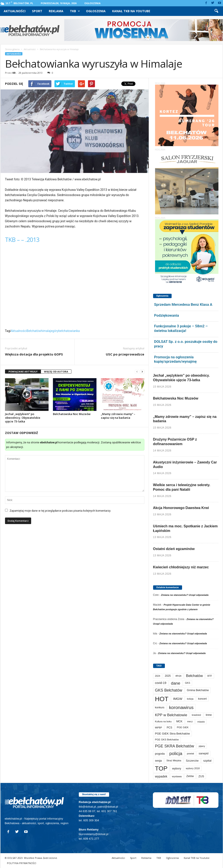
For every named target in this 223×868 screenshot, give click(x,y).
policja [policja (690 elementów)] (176, 753)
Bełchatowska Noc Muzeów (72, 414)
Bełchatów (34, 331)
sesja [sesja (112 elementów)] (158, 761)
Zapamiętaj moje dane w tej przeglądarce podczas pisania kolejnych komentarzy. (60, 511)
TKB (75, 11)
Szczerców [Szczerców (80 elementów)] (192, 761)
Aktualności (15, 11)
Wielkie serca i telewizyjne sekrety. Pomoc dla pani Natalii (182, 487)
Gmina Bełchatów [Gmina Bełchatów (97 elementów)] (198, 690)
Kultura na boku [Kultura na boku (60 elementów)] (163, 721)
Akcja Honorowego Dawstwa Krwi (181, 508)
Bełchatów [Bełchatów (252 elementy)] (194, 676)
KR (14, 73)
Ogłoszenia (92, 3)
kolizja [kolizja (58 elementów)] (190, 699)
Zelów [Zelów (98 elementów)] (190, 776)
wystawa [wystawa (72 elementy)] (177, 776)
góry (55, 331)
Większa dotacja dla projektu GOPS (34, 354)
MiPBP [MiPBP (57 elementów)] (159, 728)
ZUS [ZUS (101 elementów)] (201, 776)
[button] (216, 11)
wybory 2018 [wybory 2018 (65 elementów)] (193, 768)
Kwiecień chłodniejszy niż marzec (181, 567)
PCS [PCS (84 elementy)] (169, 728)
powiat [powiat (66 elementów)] (190, 754)
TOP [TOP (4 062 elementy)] (161, 768)
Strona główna (12, 49)
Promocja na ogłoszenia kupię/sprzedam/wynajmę (176, 359)
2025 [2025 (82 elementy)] (168, 676)
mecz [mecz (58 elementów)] (190, 721)
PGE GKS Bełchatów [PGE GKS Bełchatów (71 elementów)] (167, 739)
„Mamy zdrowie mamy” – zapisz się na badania (118, 416)
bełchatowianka (69, 331)
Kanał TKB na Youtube (131, 11)
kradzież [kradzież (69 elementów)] (197, 715)
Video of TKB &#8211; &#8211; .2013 (75, 287)
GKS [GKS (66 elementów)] (188, 683)
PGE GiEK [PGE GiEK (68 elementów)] (183, 727)
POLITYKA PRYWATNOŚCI (22, 863)
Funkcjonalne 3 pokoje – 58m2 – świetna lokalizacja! (181, 328)
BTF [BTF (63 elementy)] (210, 676)
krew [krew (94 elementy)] (209, 715)
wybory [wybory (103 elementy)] (177, 768)
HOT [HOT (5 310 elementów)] (162, 699)
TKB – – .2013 (22, 240)
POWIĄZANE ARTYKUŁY (23, 372)
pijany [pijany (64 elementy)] (202, 746)
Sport (37, 11)
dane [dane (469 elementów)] (176, 683)
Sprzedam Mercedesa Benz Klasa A (183, 304)
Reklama (56, 11)
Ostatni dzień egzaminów (174, 549)
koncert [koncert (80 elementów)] (203, 699)
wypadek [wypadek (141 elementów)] (161, 776)
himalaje (47, 331)
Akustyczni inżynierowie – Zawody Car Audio (185, 465)
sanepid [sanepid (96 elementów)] (204, 753)
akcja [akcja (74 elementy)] (178, 676)
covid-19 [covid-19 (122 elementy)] (161, 683)
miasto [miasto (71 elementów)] (201, 722)
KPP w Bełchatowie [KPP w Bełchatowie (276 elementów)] (171, 715)
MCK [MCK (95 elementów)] (179, 721)
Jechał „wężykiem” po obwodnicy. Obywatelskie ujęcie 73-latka (23, 418)
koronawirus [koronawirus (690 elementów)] (181, 707)
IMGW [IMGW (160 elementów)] (178, 699)
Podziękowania (167, 315)
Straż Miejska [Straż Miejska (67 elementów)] (174, 760)
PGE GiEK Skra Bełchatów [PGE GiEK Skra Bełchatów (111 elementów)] (172, 734)
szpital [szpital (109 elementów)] (207, 761)
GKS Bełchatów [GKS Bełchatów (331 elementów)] (169, 690)
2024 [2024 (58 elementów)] (158, 676)
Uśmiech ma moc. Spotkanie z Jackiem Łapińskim (185, 528)
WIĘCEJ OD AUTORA (56, 372)
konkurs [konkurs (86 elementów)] (160, 707)
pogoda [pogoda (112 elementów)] (160, 754)
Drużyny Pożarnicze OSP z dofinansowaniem (175, 442)
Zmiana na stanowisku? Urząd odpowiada (185, 595)
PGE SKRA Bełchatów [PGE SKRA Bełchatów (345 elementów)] (175, 746)
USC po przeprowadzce (125, 354)
